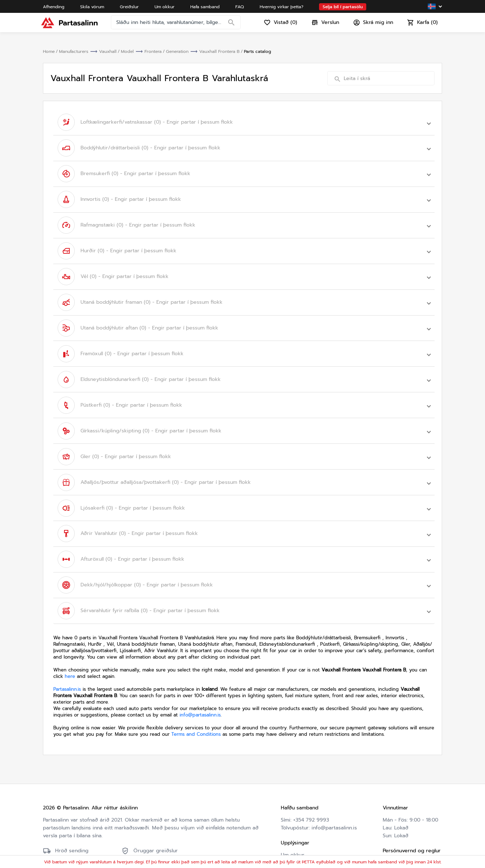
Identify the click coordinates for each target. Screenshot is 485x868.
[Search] (233, 27)
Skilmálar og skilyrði (407, 813)
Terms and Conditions (196, 685)
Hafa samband (298, 813)
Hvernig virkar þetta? (307, 829)
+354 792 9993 (311, 770)
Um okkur (293, 805)
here (70, 627)
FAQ (286, 821)
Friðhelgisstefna (402, 821)
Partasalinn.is (67, 639)
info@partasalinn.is (200, 665)
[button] (244, 121)
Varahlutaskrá (297, 837)
